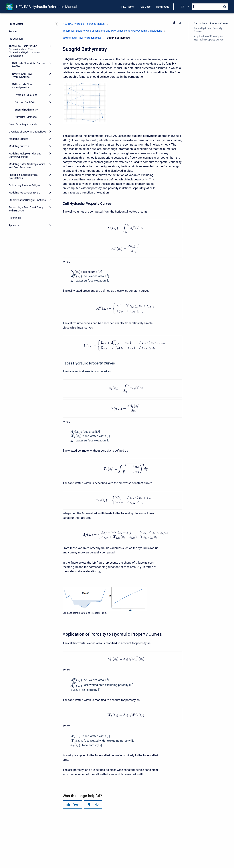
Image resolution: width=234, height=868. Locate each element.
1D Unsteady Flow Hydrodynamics (22, 75)
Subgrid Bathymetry (26, 110)
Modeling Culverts (19, 146)
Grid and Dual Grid (25, 102)
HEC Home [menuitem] (128, 7)
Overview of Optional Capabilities (27, 132)
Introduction (16, 39)
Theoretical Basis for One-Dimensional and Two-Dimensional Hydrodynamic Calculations (24, 51)
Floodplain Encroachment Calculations (23, 176)
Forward (14, 31)
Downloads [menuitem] (163, 7)
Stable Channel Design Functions (27, 200)
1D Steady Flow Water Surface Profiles (29, 65)
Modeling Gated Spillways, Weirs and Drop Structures (27, 166)
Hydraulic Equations (26, 95)
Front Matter (16, 24)
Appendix (14, 225)
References (15, 218)
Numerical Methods (26, 117)
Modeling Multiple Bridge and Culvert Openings (25, 155)
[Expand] (50, 46)
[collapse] (50, 84)
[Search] (210, 7)
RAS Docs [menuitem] (145, 7)
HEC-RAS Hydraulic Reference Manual (47, 7)
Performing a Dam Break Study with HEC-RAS (26, 209)
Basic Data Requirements (23, 124)
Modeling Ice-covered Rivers (24, 193)
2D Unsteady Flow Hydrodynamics (22, 86)
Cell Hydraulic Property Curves (211, 23)
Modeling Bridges (18, 139)
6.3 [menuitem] (183, 7)
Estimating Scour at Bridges (24, 185)
